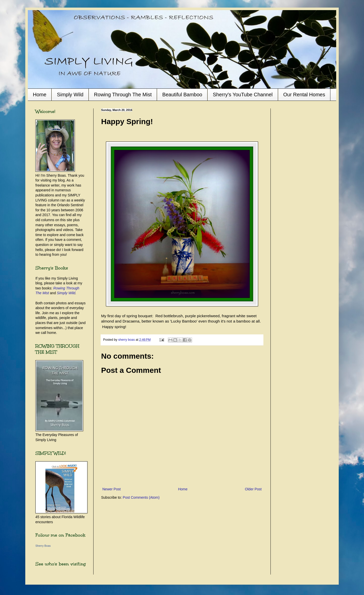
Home (40, 95)
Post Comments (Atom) (141, 497)
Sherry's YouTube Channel (243, 95)
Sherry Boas (43, 546)
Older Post (253, 489)
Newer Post (111, 489)
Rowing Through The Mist (123, 95)
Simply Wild (70, 95)
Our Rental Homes (304, 95)
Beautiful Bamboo (182, 95)
